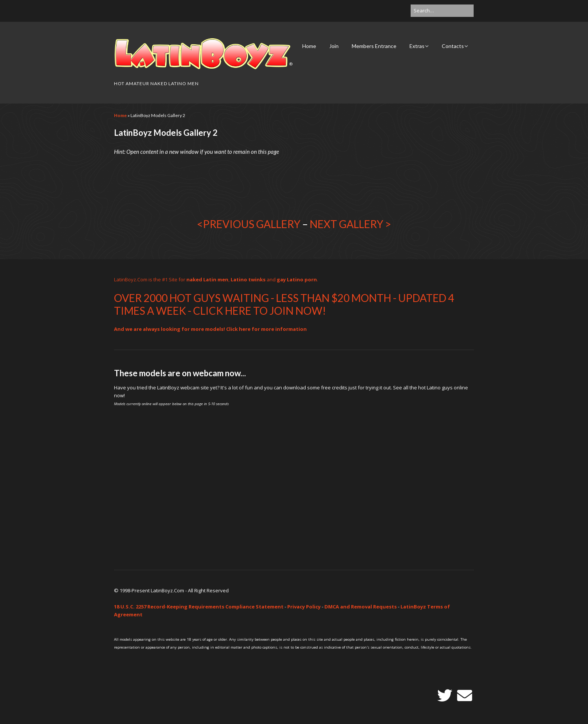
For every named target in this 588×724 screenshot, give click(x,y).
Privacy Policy (304, 607)
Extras (417, 46)
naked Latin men (207, 279)
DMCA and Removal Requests (361, 607)
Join (334, 46)
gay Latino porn (297, 279)
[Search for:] (442, 11)
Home (309, 46)
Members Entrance (374, 46)
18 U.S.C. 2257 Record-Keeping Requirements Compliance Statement (199, 607)
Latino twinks (248, 279)
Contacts (453, 46)
